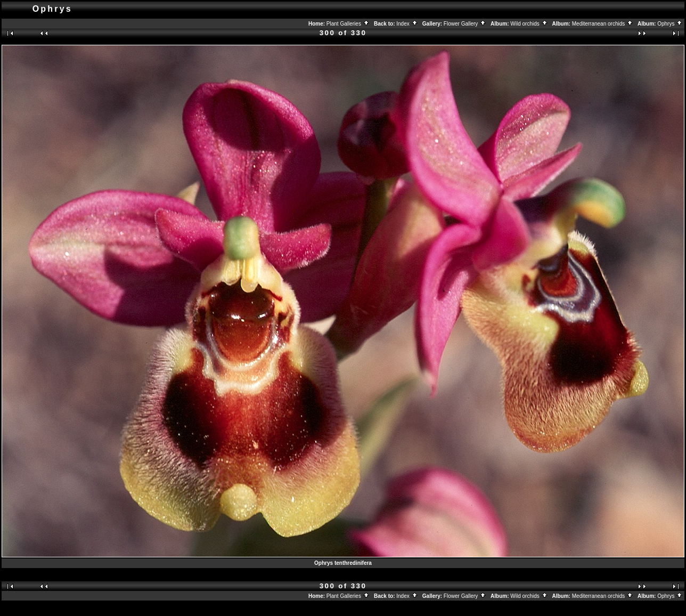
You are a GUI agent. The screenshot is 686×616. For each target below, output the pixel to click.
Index (407, 24)
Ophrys (670, 24)
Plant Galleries (348, 24)
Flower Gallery (465, 24)
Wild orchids (529, 24)
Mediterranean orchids (603, 24)
